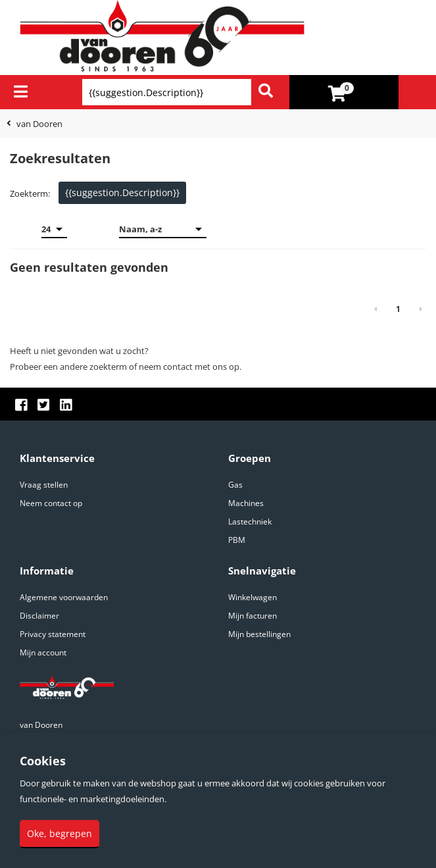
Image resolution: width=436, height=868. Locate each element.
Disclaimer (39, 616)
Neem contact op (51, 503)
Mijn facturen (253, 616)
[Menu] (21, 91)
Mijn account (43, 652)
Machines (246, 503)
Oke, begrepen (60, 833)
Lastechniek (250, 522)
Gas (235, 485)
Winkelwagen (253, 597)
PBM (237, 540)
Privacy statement (53, 634)
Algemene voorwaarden (64, 597)
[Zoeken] (266, 92)
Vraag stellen (44, 485)
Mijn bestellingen (259, 634)
